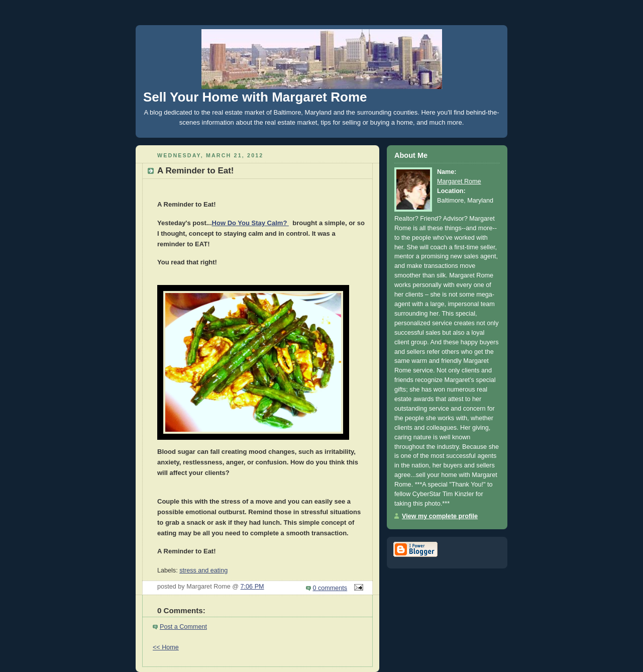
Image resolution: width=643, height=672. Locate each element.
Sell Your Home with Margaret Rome (255, 97)
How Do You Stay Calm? (250, 223)
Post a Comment (183, 627)
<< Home (166, 647)
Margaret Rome (459, 181)
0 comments (330, 588)
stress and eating (203, 570)
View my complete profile (440, 516)
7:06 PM (252, 587)
